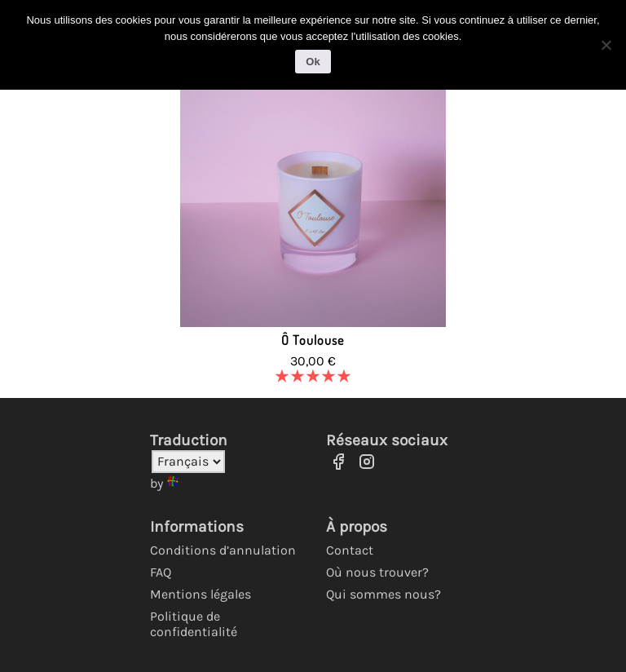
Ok (313, 62)
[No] (606, 45)
